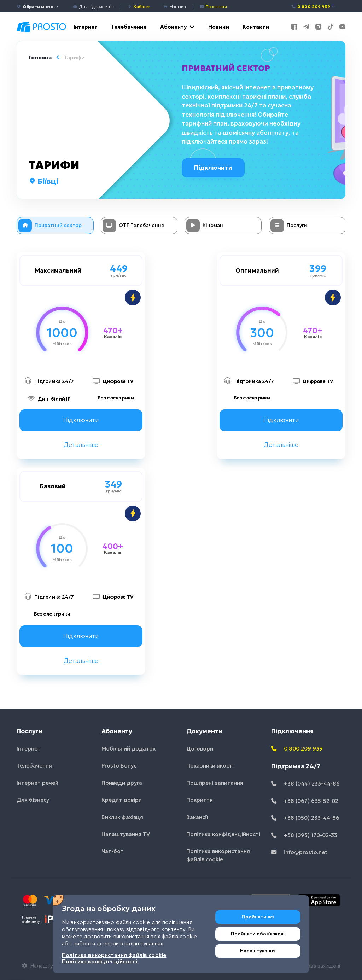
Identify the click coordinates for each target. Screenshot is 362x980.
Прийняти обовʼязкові (258, 934)
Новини (219, 27)
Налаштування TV (126, 834)
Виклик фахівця (122, 817)
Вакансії (197, 817)
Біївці (43, 181)
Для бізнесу (33, 800)
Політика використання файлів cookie (218, 856)
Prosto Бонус (119, 766)
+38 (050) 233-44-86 (305, 818)
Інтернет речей (37, 783)
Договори (200, 749)
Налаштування (258, 951)
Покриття (200, 800)
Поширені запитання (215, 783)
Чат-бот (113, 851)
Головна (40, 57)
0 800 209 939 (313, 7)
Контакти (256, 27)
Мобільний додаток (129, 749)
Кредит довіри (122, 800)
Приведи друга (122, 783)
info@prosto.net (299, 852)
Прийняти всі (258, 917)
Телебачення (129, 27)
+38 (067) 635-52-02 (305, 801)
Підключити (214, 168)
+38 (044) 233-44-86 (305, 784)
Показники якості (210, 766)
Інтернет (86, 27)
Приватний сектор (226, 68)
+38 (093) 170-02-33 (304, 835)
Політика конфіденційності (223, 834)
